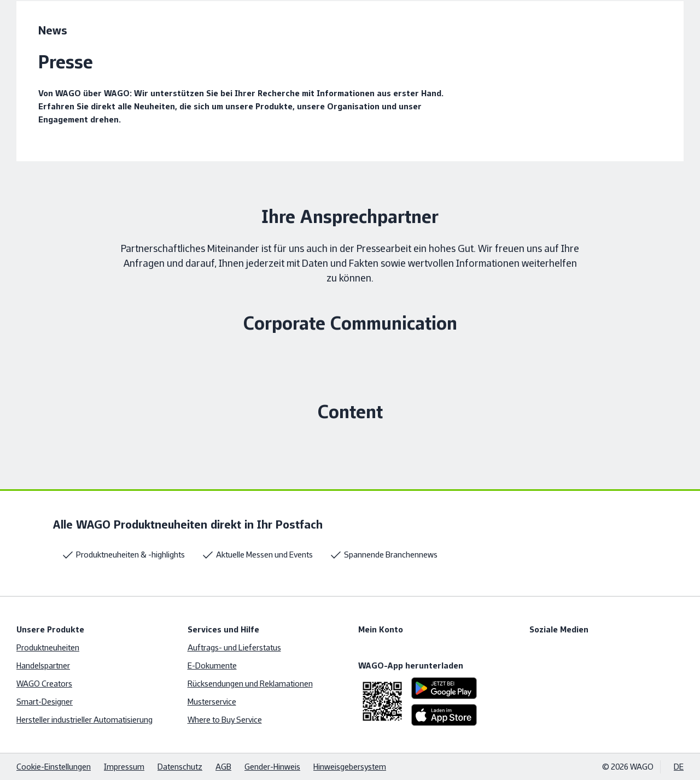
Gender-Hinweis (272, 767)
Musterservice (212, 702)
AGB (223, 767)
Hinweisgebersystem (350, 767)
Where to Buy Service (225, 720)
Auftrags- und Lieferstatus (234, 647)
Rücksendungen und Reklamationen (250, 684)
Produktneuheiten (48, 647)
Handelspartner (43, 665)
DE (679, 767)
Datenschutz (180, 767)
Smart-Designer (45, 702)
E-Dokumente (212, 665)
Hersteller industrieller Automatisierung (84, 720)
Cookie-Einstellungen (54, 767)
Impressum (124, 767)
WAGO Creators (44, 684)
